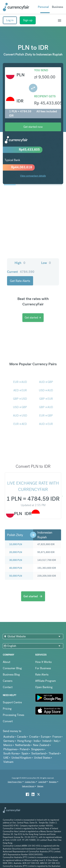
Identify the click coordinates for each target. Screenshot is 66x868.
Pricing (7, 709)
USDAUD (46, 390)
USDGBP (20, 407)
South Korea (11, 753)
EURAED (20, 424)
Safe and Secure (28, 786)
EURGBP (46, 416)
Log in (10, 20)
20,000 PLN (16, 552)
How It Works (43, 662)
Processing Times (13, 715)
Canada (22, 737)
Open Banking (44, 687)
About (7, 662)
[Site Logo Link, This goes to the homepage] (16, 7)
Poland (24, 749)
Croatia (34, 737)
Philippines (10, 749)
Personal (43, 7)
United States (42, 758)
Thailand (54, 753)
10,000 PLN (16, 544)
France (57, 737)
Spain (25, 753)
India (37, 741)
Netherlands (23, 745)
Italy (56, 741)
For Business (43, 668)
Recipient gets (45, 96)
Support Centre (12, 702)
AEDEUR (20, 390)
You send (41, 70)
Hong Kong (24, 741)
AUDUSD (20, 416)
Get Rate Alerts (20, 281)
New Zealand (41, 745)
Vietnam (8, 762)
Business (58, 7)
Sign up (28, 20)
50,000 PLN (16, 576)
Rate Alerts (42, 675)
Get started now (33, 127)
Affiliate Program (45, 681)
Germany (9, 741)
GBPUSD (20, 399)
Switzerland (39, 753)
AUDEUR (46, 424)
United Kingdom (21, 758)
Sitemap (40, 786)
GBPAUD (46, 407)
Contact (8, 687)
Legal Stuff (42, 782)
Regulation (53, 782)
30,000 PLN (16, 560)
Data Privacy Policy (15, 782)
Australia (9, 737)
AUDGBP (46, 382)
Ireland (47, 741)
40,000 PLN (16, 568)
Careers (8, 681)
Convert (8, 721)
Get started (33, 318)
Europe (45, 737)
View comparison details (33, 176)
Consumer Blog (12, 668)
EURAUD (20, 382)
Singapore (37, 749)
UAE (6, 758)
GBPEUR (46, 399)
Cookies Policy (30, 782)
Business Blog (11, 675)
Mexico (8, 745)
